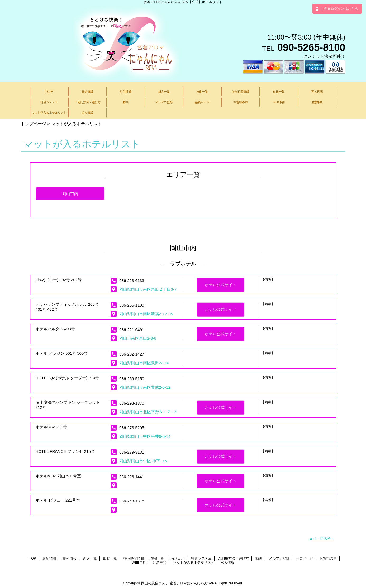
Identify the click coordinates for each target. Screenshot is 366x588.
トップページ (34, 124)
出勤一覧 (110, 558)
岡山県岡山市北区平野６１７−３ (148, 412)
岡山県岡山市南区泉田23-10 (144, 363)
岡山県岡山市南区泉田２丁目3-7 (148, 289)
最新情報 (49, 558)
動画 (259, 558)
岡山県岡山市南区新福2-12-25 (146, 314)
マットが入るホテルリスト (194, 563)
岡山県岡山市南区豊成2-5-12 (145, 387)
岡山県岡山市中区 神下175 (143, 461)
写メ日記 (178, 558)
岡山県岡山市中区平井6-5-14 (145, 436)
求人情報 (227, 563)
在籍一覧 (157, 558)
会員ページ (304, 558)
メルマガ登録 (279, 558)
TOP (49, 91)
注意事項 (160, 563)
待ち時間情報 (134, 558)
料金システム (201, 558)
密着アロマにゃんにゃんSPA (192, 583)
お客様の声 (328, 558)
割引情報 (70, 558)
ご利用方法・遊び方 (233, 558)
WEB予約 (139, 563)
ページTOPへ (323, 538)
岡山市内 (70, 194)
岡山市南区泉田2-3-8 (138, 338)
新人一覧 (90, 558)
